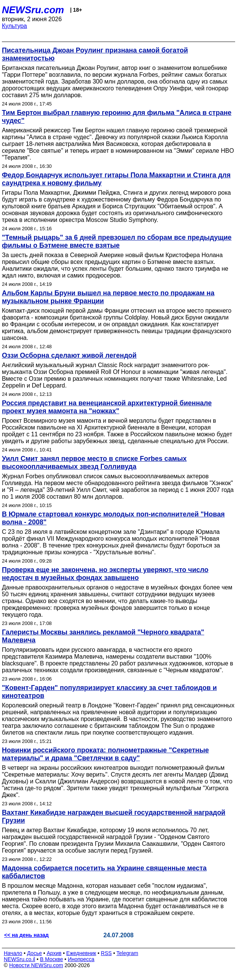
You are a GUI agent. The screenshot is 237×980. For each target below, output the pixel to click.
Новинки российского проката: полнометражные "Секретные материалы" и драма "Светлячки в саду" (105, 754)
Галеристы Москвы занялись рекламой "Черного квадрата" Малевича (103, 636)
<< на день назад (26, 935)
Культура (15, 26)
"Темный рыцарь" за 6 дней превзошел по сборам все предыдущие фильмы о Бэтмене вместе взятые (117, 241)
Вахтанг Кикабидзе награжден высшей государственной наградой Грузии (114, 816)
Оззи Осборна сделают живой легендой (69, 355)
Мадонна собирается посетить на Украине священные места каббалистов (104, 872)
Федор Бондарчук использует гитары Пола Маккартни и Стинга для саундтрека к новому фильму (116, 179)
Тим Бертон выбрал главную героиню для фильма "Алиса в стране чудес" (117, 117)
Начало (13, 953)
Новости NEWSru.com (36, 965)
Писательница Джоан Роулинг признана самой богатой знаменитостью (95, 54)
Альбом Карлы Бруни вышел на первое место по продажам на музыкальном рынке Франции (108, 297)
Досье (34, 953)
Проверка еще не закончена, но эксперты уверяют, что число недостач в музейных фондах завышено (105, 574)
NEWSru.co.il (19, 959)
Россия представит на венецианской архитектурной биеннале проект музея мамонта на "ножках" (107, 407)
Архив (54, 953)
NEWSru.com (33, 10)
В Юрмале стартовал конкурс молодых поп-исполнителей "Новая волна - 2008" (113, 518)
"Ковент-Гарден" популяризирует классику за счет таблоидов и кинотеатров (109, 692)
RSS (106, 953)
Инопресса (81, 959)
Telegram (128, 953)
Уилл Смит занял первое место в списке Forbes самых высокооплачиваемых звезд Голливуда (94, 463)
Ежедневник (81, 953)
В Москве (52, 959)
